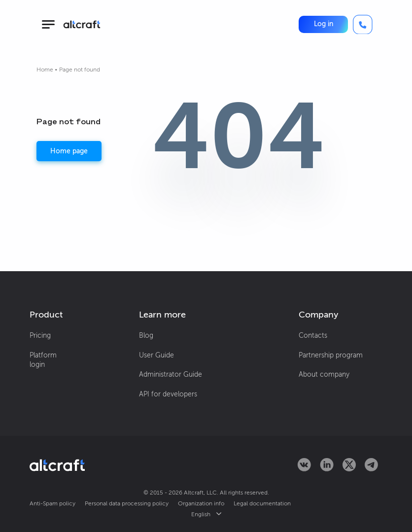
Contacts (313, 336)
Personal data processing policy (127, 503)
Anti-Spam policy (52, 503)
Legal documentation (262, 503)
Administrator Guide (171, 374)
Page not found (80, 70)
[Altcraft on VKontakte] (304, 469)
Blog (146, 336)
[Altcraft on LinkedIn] (327, 469)
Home (45, 70)
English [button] (206, 514)
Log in (324, 24)
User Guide (156, 355)
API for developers (168, 394)
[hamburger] (48, 24)
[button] (323, 24)
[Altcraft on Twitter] (349, 469)
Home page (69, 151)
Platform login (43, 360)
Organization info (201, 503)
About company (324, 374)
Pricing (40, 336)
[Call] (363, 25)
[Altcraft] (82, 24)
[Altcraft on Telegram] (371, 469)
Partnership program (331, 355)
